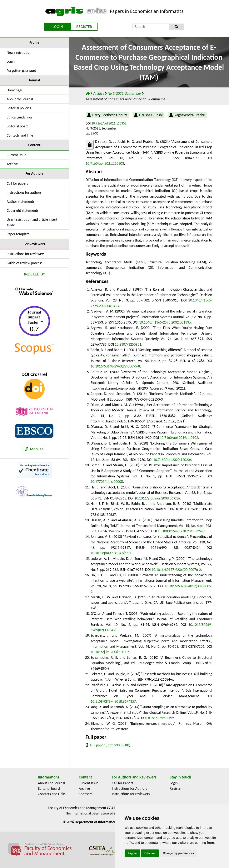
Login (11, 61)
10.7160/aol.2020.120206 (173, 460)
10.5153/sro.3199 (161, 718)
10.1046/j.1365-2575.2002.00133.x (165, 322)
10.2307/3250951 (128, 344)
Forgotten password (21, 71)
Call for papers (17, 183)
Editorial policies (19, 108)
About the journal (20, 99)
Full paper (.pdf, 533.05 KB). (111, 745)
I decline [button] (150, 853)
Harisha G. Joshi (151, 115)
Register (176, 788)
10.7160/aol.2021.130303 (109, 123)
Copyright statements (23, 210)
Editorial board (18, 126)
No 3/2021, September (125, 93)
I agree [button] (132, 853)
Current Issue (89, 783)
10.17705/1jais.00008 (107, 482)
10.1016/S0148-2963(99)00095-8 (115, 366)
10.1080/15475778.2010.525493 (182, 531)
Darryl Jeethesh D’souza (110, 115)
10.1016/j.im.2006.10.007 (110, 652)
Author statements (21, 202)
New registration (19, 52)
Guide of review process (24, 263)
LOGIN (58, 27)
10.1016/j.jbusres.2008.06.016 (157, 498)
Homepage (15, 90)
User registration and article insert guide (32, 222)
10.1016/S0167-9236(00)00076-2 (176, 570)
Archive (12, 164)
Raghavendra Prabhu (190, 115)
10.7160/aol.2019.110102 (179, 438)
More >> (34, 449)
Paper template (18, 234)
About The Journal (51, 783)
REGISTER (84, 27)
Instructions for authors (24, 192)
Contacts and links (20, 135)
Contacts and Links (52, 794)
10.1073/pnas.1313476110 (111, 553)
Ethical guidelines (20, 117)
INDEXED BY (34, 274)
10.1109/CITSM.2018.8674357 (113, 701)
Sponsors (86, 794)
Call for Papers (123, 783)
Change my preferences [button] (178, 853)
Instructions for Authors (130, 788)
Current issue (16, 155)
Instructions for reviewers (26, 254)
